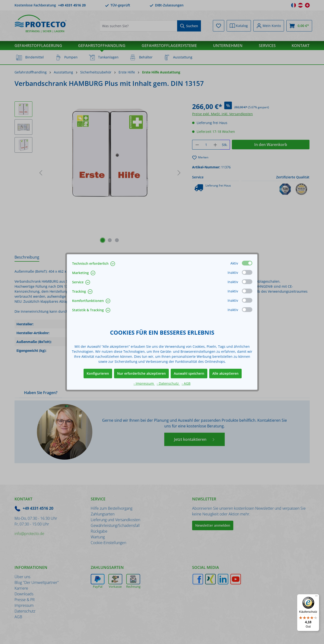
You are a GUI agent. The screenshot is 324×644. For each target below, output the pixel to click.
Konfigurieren (98, 373)
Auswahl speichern (189, 373)
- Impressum (144, 383)
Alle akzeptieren (225, 373)
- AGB (186, 383)
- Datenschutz (168, 383)
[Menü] (316, 597)
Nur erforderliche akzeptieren (141, 373)
